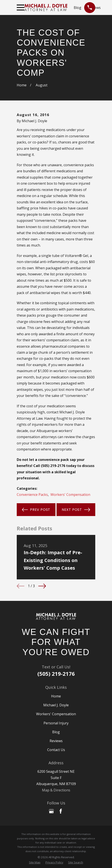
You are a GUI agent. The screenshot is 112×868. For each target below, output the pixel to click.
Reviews (56, 741)
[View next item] (42, 586)
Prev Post (36, 510)
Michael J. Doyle (56, 705)
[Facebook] (61, 811)
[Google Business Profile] (51, 811)
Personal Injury (56, 723)
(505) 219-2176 (56, 674)
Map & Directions (56, 790)
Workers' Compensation (70, 495)
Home (56, 696)
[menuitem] (35, 863)
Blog (78, 8)
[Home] (56, 616)
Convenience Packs (32, 495)
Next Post (76, 510)
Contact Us (56, 750)
